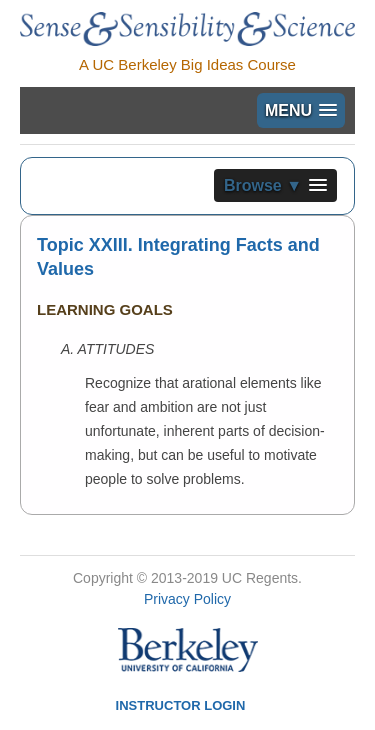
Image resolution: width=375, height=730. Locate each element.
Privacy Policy (187, 599)
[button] (301, 110)
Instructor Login (181, 705)
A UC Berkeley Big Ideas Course (187, 64)
